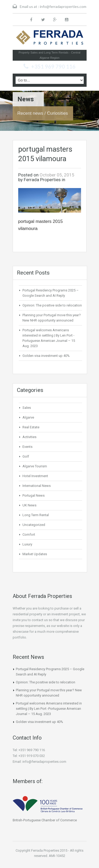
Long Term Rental (36, 515)
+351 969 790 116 (53, 66)
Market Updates (35, 554)
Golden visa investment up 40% (46, 356)
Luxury (27, 544)
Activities (29, 437)
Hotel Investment (35, 476)
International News (37, 486)
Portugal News (34, 495)
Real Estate (31, 427)
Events (27, 447)
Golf (26, 456)
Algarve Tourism (35, 466)
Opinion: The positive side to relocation (52, 305)
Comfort (29, 534)
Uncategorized (34, 525)
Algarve (28, 417)
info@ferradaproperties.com (63, 6)
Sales (27, 408)
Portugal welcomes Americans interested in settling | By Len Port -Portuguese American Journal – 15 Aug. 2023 (49, 709)
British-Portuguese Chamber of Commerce (45, 820)
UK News (29, 505)
